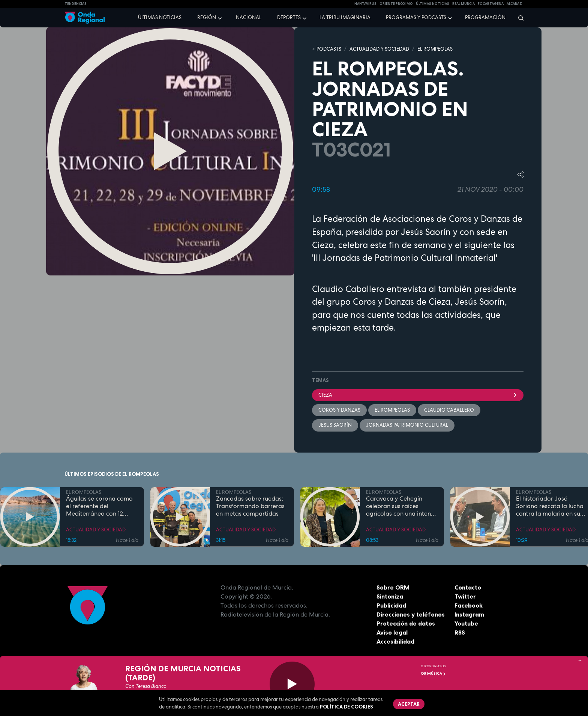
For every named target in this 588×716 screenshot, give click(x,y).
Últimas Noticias (433, 4)
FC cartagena (491, 4)
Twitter (465, 596)
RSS (460, 632)
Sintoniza (390, 596)
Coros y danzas (339, 410)
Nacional (249, 17)
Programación (485, 17)
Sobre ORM (393, 587)
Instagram (469, 614)
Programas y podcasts (416, 17)
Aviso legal (392, 632)
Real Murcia (463, 4)
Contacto (468, 587)
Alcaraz (514, 4)
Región (207, 17)
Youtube (466, 623)
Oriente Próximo (396, 4)
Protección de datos (406, 623)
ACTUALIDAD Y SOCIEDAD (379, 49)
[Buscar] (518, 18)
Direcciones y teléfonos (411, 614)
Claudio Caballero (449, 410)
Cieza (418, 395)
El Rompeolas (392, 410)
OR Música (433, 673)
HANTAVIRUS (365, 4)
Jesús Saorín (335, 425)
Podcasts (329, 49)
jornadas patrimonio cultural (407, 425)
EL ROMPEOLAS (435, 49)
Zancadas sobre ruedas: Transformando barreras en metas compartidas (250, 507)
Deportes (289, 17)
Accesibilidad (395, 641)
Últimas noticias (160, 17)
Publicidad (391, 605)
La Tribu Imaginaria (345, 17)
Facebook (469, 605)
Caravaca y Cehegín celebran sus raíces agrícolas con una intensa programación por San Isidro (402, 507)
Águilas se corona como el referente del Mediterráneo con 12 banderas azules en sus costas (99, 507)
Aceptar (409, 704)
